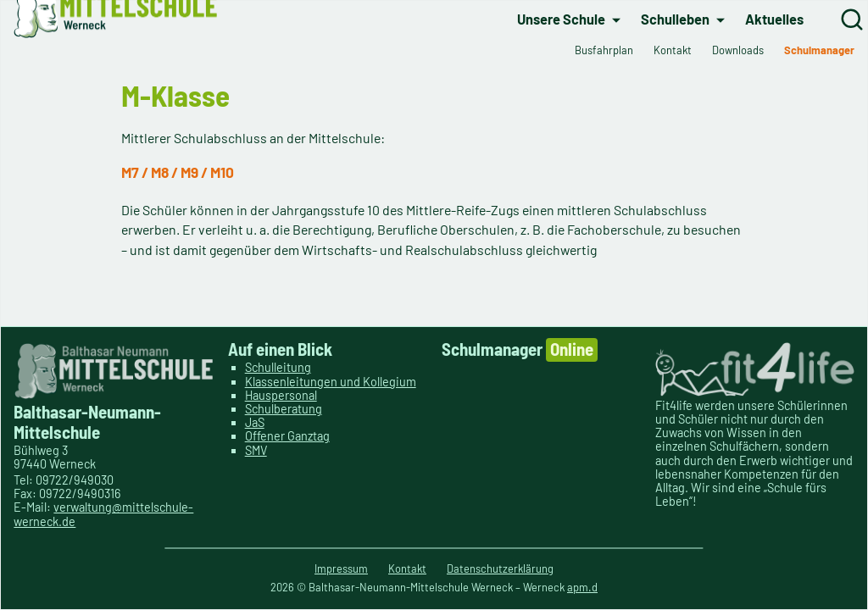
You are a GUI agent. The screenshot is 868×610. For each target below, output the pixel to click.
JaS (255, 422)
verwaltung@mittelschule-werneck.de (103, 514)
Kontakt (407, 568)
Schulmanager (520, 350)
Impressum (341, 568)
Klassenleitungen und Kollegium (331, 382)
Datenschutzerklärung (500, 568)
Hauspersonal (281, 395)
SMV (256, 450)
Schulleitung (278, 367)
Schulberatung (284, 409)
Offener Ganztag (287, 436)
